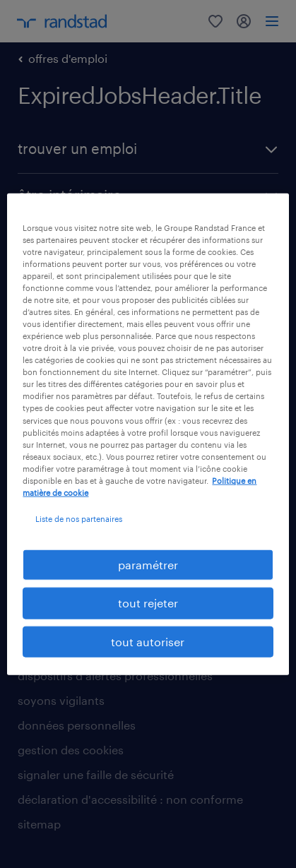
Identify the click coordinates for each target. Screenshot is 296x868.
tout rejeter (148, 603)
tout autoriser (148, 641)
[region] (148, 434)
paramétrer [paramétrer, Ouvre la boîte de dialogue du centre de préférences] (148, 565)
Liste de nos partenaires (79, 519)
